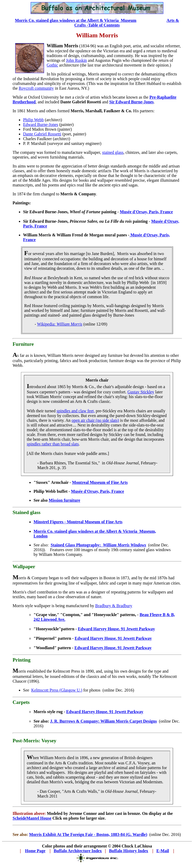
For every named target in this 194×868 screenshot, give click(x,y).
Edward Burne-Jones (41, 125)
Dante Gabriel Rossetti (42, 134)
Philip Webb (33, 120)
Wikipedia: (60, 324)
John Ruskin (77, 60)
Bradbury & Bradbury (114, 606)
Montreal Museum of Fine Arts (100, 482)
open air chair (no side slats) (95, 420)
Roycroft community (36, 88)
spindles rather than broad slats (53, 444)
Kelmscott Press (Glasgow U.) (57, 690)
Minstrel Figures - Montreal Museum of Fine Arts (78, 522)
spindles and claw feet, (76, 411)
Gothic (52, 65)
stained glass (113, 152)
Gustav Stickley (141, 392)
